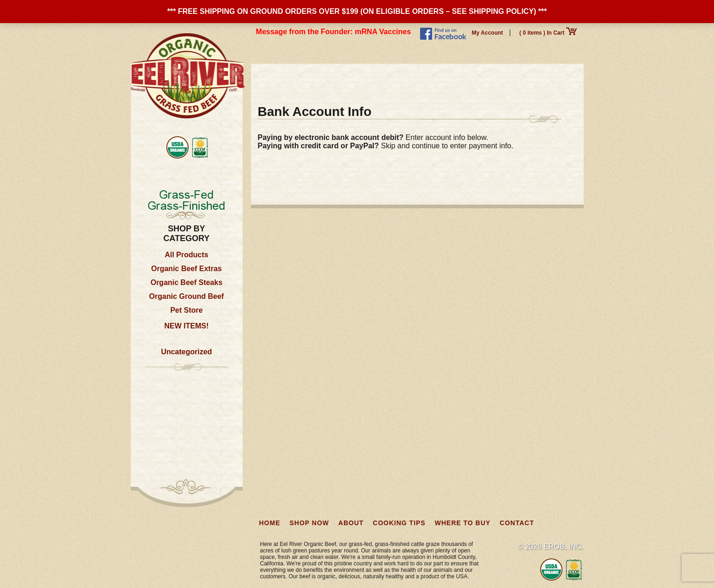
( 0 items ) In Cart (548, 33)
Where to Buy (480, 77)
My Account (488, 33)
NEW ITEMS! (187, 326)
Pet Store (186, 310)
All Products (186, 255)
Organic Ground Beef (187, 296)
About (360, 77)
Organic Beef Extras (186, 269)
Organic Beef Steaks (187, 282)
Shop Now (314, 77)
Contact (539, 77)
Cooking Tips (412, 77)
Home (270, 77)
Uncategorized (186, 352)
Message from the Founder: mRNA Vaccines (334, 32)
